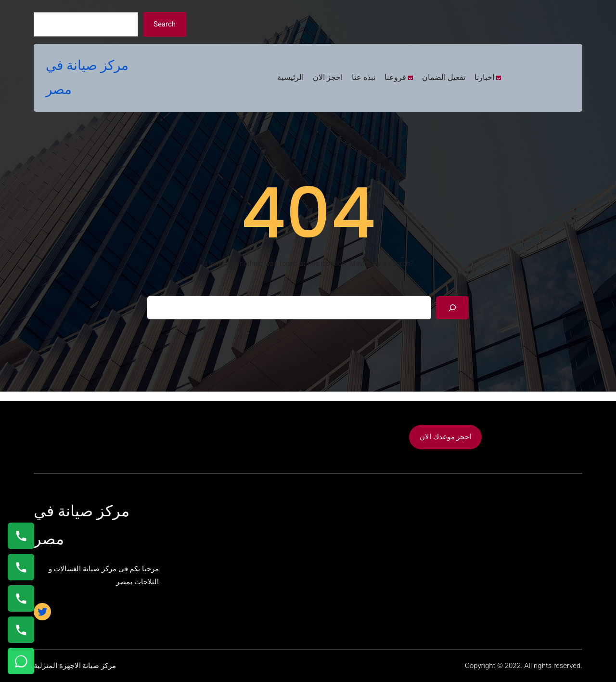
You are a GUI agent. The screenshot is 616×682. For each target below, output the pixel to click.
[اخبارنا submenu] (499, 78)
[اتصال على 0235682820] (21, 567)
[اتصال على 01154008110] (21, 536)
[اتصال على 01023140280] (21, 598)
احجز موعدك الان (445, 437)
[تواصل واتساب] (21, 661)
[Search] (452, 308)
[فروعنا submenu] (411, 78)
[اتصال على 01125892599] (21, 630)
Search (165, 24)
